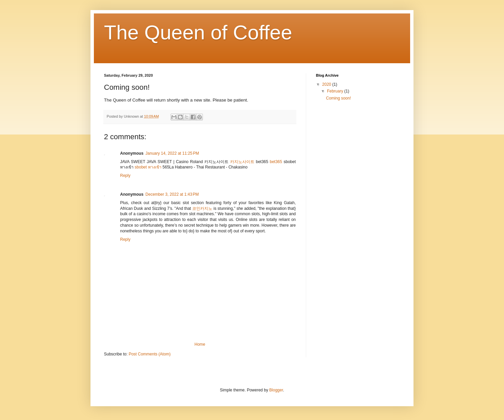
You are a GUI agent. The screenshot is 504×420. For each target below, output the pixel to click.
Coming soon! (338, 98)
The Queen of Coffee (198, 32)
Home (200, 344)
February (336, 91)
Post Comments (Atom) (150, 354)
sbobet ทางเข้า (148, 167)
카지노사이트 (242, 162)
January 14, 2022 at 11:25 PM (172, 153)
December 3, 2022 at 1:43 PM (172, 194)
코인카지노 (202, 208)
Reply (125, 176)
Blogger (276, 390)
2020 (327, 84)
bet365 (276, 162)
